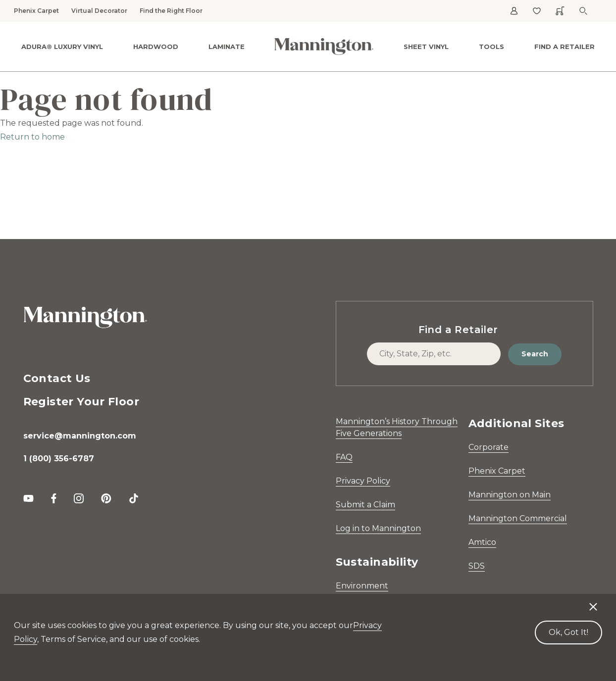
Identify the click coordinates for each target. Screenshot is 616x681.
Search (535, 354)
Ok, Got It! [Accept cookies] (568, 632)
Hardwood (156, 47)
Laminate (227, 47)
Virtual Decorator (99, 11)
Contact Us (57, 378)
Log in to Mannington (378, 528)
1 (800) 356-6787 (59, 459)
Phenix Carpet (36, 11)
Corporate (488, 447)
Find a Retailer (565, 47)
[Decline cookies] (593, 602)
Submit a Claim (365, 505)
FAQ (344, 457)
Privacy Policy (363, 481)
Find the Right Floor (171, 11)
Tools (491, 47)
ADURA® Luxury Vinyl (62, 47)
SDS (477, 566)
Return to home (32, 137)
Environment (362, 586)
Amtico (482, 542)
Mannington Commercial (518, 518)
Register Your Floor (81, 402)
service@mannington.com (80, 436)
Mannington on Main (510, 495)
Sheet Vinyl (426, 47)
